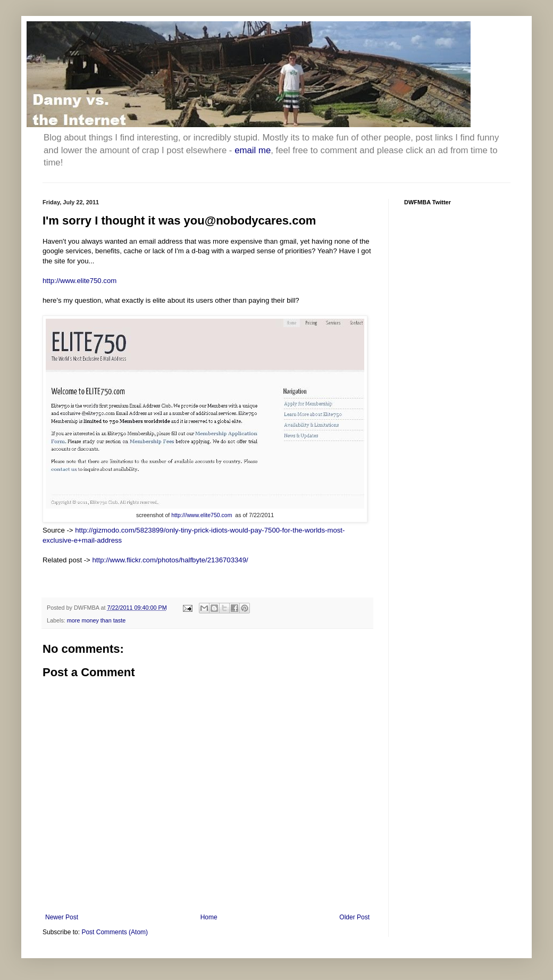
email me (253, 150)
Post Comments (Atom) (115, 932)
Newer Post (62, 917)
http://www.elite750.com (79, 281)
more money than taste (96, 620)
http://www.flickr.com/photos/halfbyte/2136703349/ (170, 560)
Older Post (354, 917)
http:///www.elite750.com (202, 515)
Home (209, 917)
